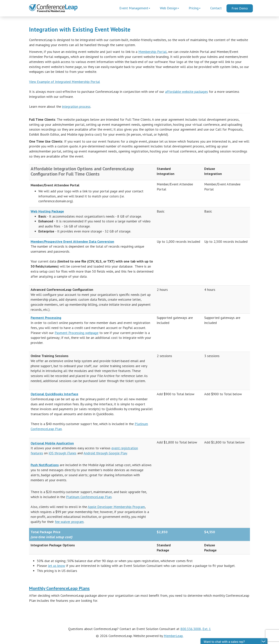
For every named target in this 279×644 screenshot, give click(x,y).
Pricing (195, 8)
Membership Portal (152, 52)
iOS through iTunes (62, 453)
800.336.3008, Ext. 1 (196, 629)
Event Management (135, 8)
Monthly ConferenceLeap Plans (59, 588)
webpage (92, 333)
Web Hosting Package (47, 211)
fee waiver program (69, 522)
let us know (56, 566)
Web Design (169, 8)
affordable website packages (186, 92)
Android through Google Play (105, 453)
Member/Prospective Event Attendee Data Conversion (72, 241)
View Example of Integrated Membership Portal (65, 82)
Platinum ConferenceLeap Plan (89, 497)
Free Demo (240, 8)
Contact (216, 8)
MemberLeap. (174, 636)
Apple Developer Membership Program (116, 507)
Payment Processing (46, 318)
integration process (76, 106)
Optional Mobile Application (52, 443)
